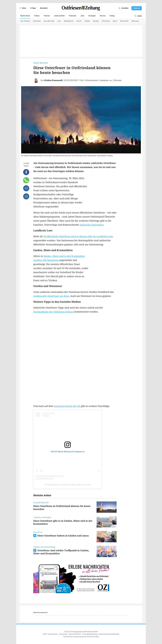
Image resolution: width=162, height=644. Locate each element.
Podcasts (73, 16)
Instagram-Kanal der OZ (67, 406)
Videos (37, 16)
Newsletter (44, 8)
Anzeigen (92, 16)
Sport (115, 21)
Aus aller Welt (49, 21)
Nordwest (37, 21)
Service (103, 16)
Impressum (63, 634)
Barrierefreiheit (75, 634)
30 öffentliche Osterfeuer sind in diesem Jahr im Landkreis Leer (78, 236)
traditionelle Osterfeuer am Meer (51, 296)
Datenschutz (53, 634)
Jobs (82, 16)
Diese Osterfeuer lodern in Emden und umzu (63, 536)
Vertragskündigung (90, 634)
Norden (96, 21)
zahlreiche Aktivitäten (92, 225)
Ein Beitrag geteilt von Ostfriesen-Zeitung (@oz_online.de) (68, 485)
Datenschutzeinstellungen (109, 634)
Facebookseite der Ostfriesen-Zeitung (54, 312)
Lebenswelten (59, 16)
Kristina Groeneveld (53, 80)
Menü (22, 8)
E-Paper (33, 8)
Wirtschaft (124, 21)
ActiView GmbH (93, 637)
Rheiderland (69, 21)
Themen (47, 16)
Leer (59, 21)
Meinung (135, 21)
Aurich (79, 21)
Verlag (112, 16)
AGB (45, 634)
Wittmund (106, 21)
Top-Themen (25, 21)
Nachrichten (25, 16)
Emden (87, 21)
